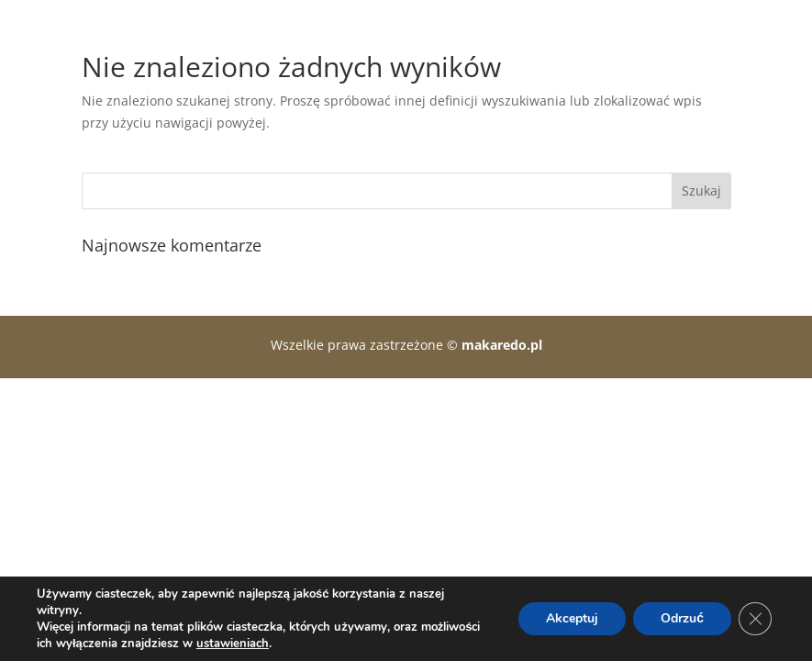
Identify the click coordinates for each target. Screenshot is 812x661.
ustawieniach (233, 644)
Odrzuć (682, 618)
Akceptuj (572, 618)
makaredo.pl (502, 345)
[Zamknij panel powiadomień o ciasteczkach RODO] (755, 619)
